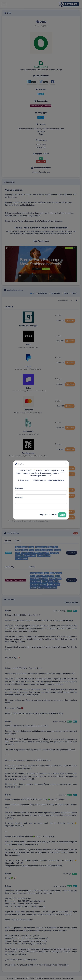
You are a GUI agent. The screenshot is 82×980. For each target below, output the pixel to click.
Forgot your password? (48, 515)
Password (19, 497)
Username (19, 488)
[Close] (66, 464)
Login (62, 515)
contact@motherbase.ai (42, 476)
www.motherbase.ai (56, 480)
